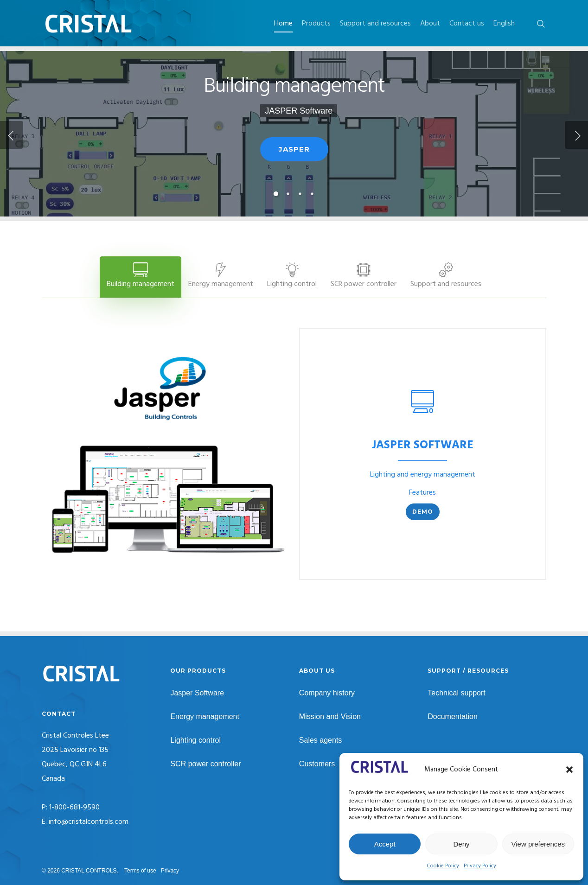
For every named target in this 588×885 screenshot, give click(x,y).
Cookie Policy (443, 866)
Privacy (170, 871)
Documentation (453, 716)
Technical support (457, 693)
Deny (461, 844)
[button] (569, 770)
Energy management (205, 716)
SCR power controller (205, 764)
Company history (327, 693)
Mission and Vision (330, 716)
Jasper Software (197, 693)
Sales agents (321, 740)
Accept (385, 844)
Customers (317, 764)
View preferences (538, 844)
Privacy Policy (480, 866)
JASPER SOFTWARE (423, 446)
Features (422, 493)
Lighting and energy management (423, 475)
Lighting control (195, 740)
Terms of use (140, 871)
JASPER (294, 169)
